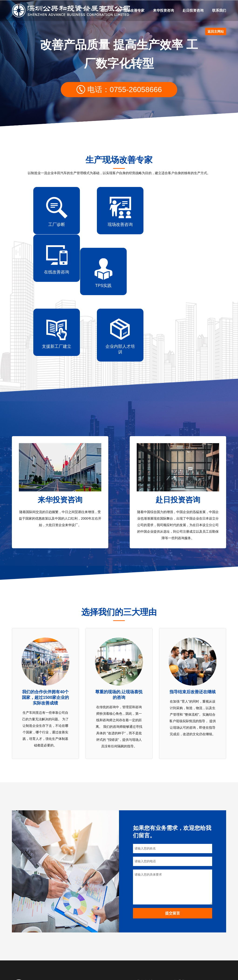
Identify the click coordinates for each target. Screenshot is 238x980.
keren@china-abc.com (204, 949)
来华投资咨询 (163, 10)
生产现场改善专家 (130, 10)
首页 (104, 10)
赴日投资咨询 (193, 10)
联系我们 (219, 10)
